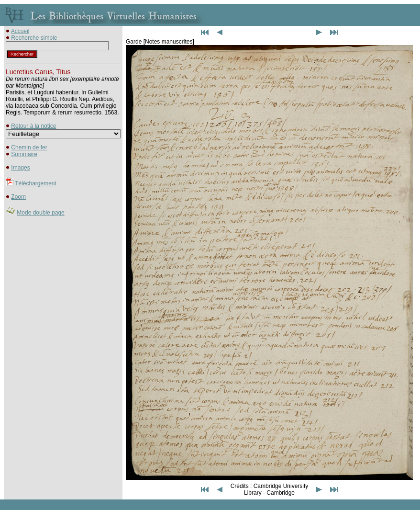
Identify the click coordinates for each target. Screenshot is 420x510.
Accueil (20, 31)
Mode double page (40, 213)
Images (20, 168)
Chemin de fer (29, 147)
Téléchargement (36, 183)
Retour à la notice (33, 126)
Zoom (18, 197)
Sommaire (24, 154)
